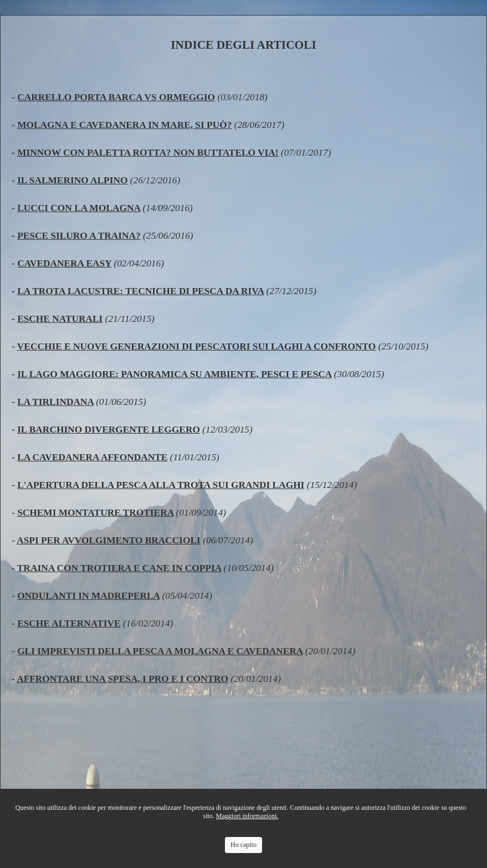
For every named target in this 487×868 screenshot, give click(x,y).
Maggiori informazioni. (247, 816)
